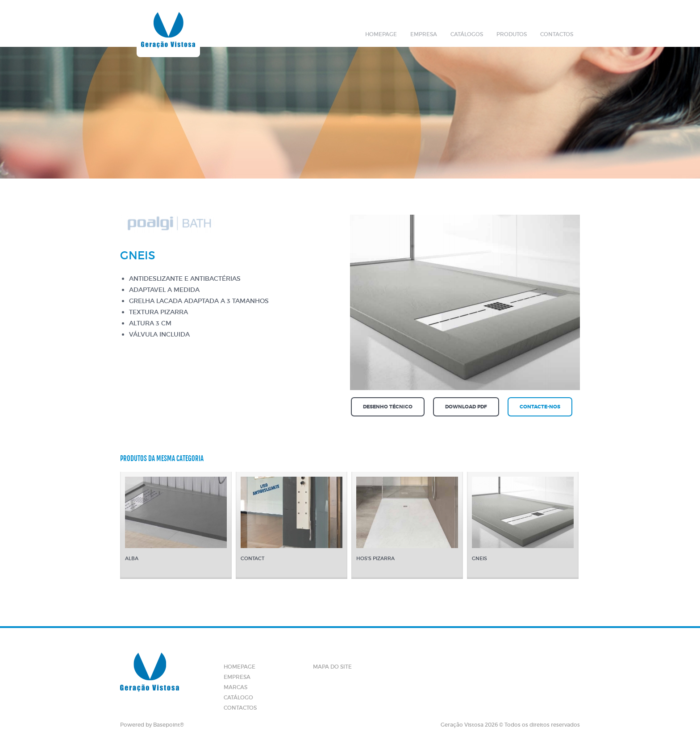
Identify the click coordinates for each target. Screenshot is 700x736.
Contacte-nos (540, 407)
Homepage (381, 34)
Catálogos (467, 34)
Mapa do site (332, 667)
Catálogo (238, 697)
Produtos (512, 34)
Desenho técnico (388, 407)
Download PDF (466, 407)
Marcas (235, 687)
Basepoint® (169, 725)
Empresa (424, 34)
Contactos (557, 34)
